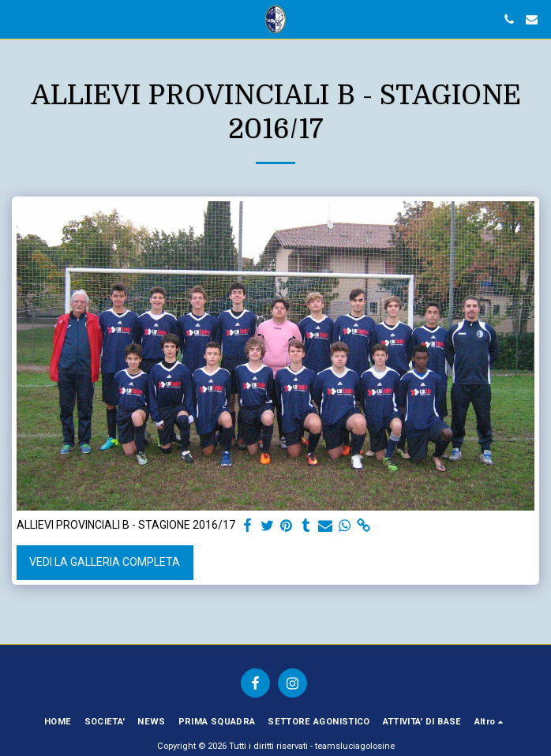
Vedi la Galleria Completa (105, 562)
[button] (17, 19)
